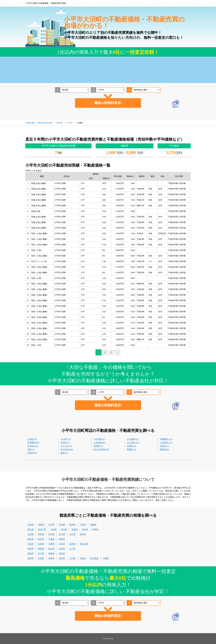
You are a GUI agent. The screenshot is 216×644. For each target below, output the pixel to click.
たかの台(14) (66, 446)
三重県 (51, 539)
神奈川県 (42, 529)
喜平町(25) (65, 443)
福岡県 (31, 558)
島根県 (41, 549)
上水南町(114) (166, 443)
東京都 (31, 529)
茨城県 (74, 529)
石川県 (72, 534)
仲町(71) (31, 449)
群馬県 (95, 529)
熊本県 (62, 558)
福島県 (93, 525)
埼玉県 (64, 529)
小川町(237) (66, 439)
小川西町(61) (99, 439)
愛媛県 (51, 554)
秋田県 (72, 525)
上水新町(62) (99, 443)
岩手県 (51, 525)
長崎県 (51, 558)
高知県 (62, 554)
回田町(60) (32, 453)
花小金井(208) (67, 449)
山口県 (72, 549)
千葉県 (54, 529)
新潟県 (51, 534)
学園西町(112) (166, 439)
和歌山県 (84, 544)
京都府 (41, 544)
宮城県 (62, 525)
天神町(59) (131, 446)
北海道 (31, 525)
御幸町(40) (164, 449)
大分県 (72, 558)
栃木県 (85, 529)
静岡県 (62, 539)
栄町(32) (64, 453)
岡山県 (51, 549)
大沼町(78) (32, 439)
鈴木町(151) (33, 446)
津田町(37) (98, 446)
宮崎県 (83, 558)
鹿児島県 (94, 558)
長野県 (41, 534)
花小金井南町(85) (101, 449)
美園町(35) (131, 449)
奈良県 (62, 544)
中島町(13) (164, 446)
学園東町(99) (33, 443)
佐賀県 (41, 558)
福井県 (83, 534)
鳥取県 (31, 549)
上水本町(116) (133, 443)
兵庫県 (51, 544)
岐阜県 (41, 539)
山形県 (83, 525)
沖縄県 (106, 558)
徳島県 (31, 554)
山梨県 (31, 534)
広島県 (62, 549)
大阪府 (31, 544)
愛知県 (31, 539)
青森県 (41, 525)
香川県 (41, 554)
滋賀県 (72, 544)
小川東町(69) (132, 439)
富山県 (62, 534)
